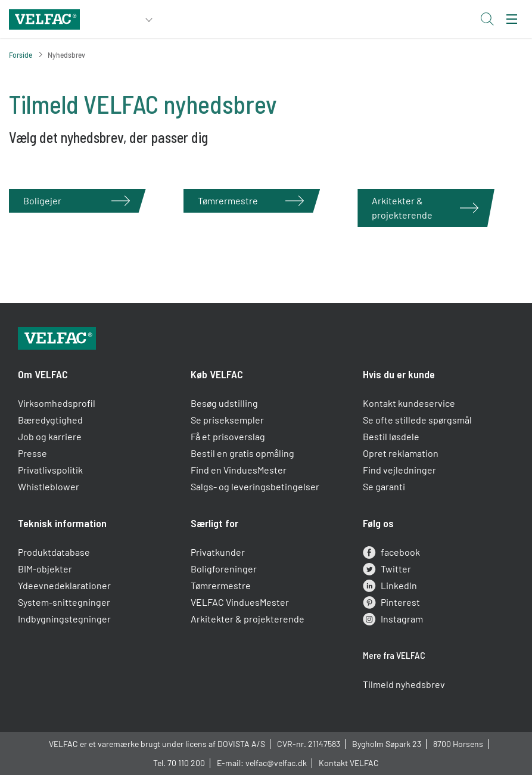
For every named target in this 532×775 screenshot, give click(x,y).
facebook (391, 552)
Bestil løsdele (391, 436)
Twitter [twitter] (387, 569)
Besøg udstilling (224, 403)
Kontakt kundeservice (409, 403)
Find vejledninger (399, 470)
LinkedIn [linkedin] (390, 586)
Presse (32, 453)
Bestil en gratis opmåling (242, 453)
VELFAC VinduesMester (240, 602)
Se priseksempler (227, 420)
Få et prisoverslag (228, 436)
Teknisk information (62, 523)
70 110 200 (186, 763)
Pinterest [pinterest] (391, 602)
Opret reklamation (401, 453)
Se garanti (384, 486)
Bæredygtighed (50, 420)
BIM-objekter (45, 569)
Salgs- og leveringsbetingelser (255, 486)
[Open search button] (487, 19)
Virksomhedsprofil (57, 403)
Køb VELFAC (217, 374)
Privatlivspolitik (50, 470)
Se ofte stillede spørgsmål (417, 420)
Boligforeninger (224, 569)
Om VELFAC (43, 374)
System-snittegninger (64, 602)
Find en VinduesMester (239, 470)
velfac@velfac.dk (276, 763)
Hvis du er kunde (399, 374)
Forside (21, 55)
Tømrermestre (221, 585)
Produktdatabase (54, 552)
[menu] (512, 19)
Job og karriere (50, 436)
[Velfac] (44, 18)
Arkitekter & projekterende (248, 619)
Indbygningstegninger (64, 619)
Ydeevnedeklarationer (64, 585)
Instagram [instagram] (393, 619)
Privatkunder (218, 552)
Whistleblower (49, 486)
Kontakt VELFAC (349, 763)
